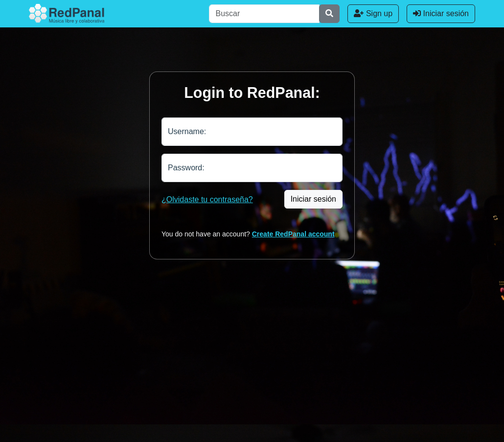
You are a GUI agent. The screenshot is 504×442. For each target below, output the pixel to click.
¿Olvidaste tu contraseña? (207, 199)
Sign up (373, 13)
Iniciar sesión (441, 13)
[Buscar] (264, 14)
